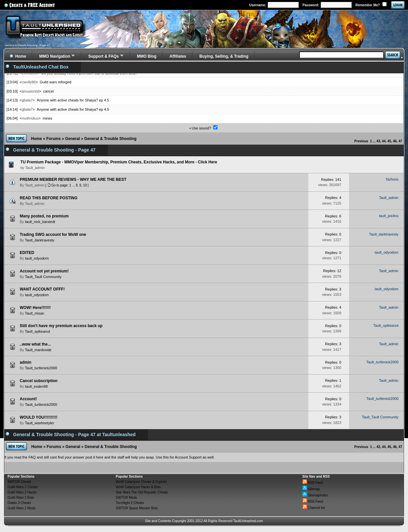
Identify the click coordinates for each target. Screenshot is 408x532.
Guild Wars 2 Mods (22, 508)
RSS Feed (313, 483)
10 (85, 185)
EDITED (27, 253)
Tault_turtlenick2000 (41, 368)
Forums (54, 139)
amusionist (30, 91)
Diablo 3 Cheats (19, 503)
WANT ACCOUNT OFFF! (42, 289)
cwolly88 (29, 82)
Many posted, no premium (44, 216)
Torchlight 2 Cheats (130, 503)
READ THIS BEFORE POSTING (49, 198)
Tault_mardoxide (38, 350)
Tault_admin (35, 185)
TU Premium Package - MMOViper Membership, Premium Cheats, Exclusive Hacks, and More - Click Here (119, 162)
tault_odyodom (37, 258)
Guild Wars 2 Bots (21, 498)
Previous (361, 141)
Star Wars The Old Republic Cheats (142, 492)
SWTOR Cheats (19, 482)
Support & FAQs (103, 56)
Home (36, 139)
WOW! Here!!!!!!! (35, 308)
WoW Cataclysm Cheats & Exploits (141, 482)
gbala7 (27, 100)
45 (389, 141)
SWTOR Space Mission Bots (137, 508)
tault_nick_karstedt (40, 222)
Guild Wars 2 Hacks (22, 492)
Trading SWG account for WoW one (53, 235)
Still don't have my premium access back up (61, 326)
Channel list (314, 508)
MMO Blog (147, 56)
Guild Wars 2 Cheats (23, 487)
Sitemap (311, 489)
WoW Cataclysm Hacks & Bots (138, 487)
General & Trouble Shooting (110, 139)
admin (25, 362)
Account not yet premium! (44, 271)
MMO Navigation (55, 56)
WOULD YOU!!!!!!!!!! (38, 417)
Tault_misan (35, 313)
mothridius (30, 118)
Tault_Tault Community (43, 277)
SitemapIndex (315, 495)
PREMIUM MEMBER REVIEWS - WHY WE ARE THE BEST (73, 180)
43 (378, 141)
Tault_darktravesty (40, 240)
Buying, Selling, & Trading (224, 56)
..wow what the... (35, 344)
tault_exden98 (36, 386)
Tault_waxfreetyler (40, 423)
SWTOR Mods (126, 498)
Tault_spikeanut (38, 331)
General (73, 139)
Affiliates (178, 56)
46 (395, 141)
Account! (28, 399)
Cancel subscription (39, 381)
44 (384, 141)
